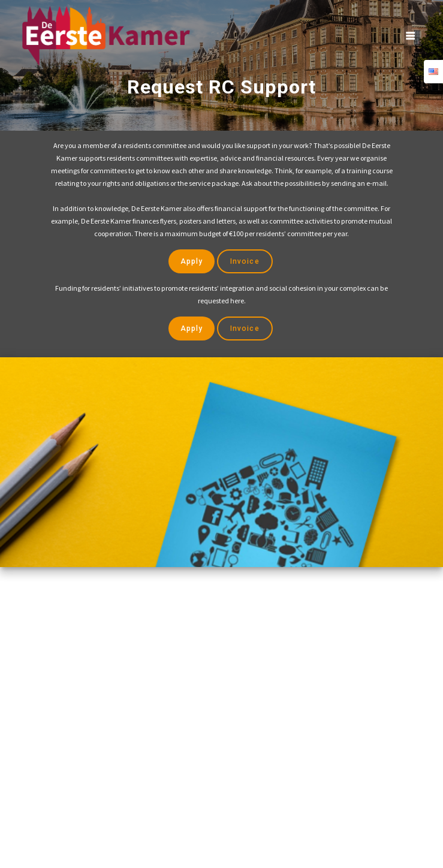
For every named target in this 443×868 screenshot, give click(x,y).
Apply (192, 262)
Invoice (245, 262)
